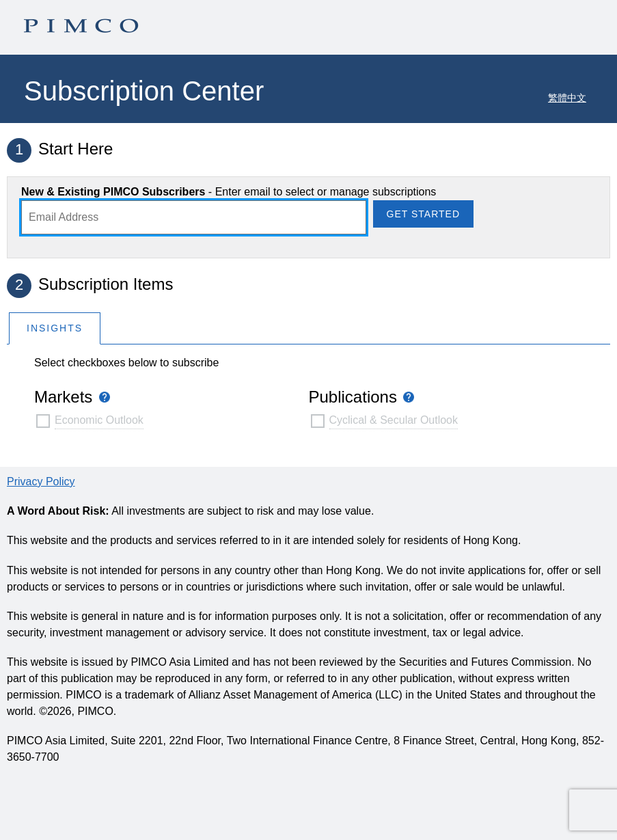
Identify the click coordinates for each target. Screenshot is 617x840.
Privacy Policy (41, 482)
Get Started (423, 214)
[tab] (55, 328)
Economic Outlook (99, 420)
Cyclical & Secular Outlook (394, 420)
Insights (55, 328)
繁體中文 (567, 98)
